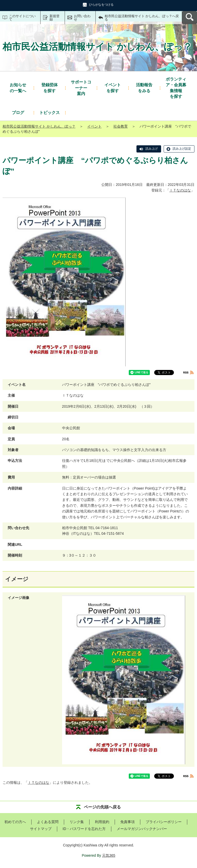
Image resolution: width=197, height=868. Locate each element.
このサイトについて (22, 18)
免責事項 (127, 822)
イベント (94, 126)
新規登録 (55, 18)
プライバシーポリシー (164, 822)
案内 (81, 88)
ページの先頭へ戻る (102, 807)
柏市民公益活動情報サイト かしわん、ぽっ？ (39, 126)
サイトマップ (41, 829)
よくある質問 (48, 822)
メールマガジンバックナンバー (142, 829)
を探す (50, 87)
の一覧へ (18, 87)
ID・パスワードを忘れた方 (84, 829)
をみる (144, 87)
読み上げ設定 (182, 149)
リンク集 (77, 822)
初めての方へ (15, 822)
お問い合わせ (82, 18)
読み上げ (152, 149)
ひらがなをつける (101, 5)
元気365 (109, 855)
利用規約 (102, 822)
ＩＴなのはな (180, 190)
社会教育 (121, 126)
